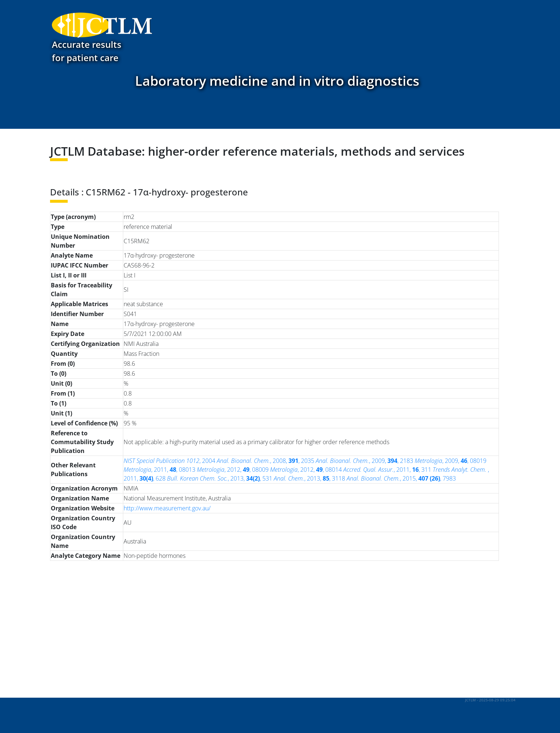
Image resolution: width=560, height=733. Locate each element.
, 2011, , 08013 (160, 470)
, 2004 (169, 461)
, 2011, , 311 (387, 470)
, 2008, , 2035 (265, 461)
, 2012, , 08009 (233, 470)
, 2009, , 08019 (451, 461)
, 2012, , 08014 (306, 470)
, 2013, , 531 (220, 478)
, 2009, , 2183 (364, 461)
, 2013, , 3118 (309, 478)
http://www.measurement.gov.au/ (167, 508)
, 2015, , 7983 (401, 478)
